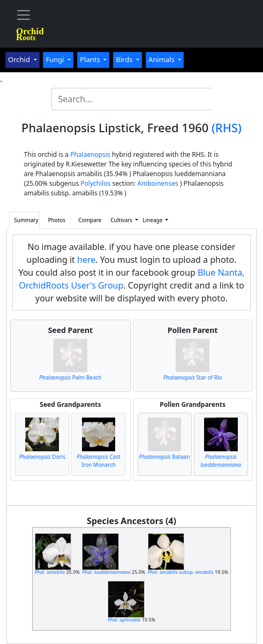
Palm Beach (70, 377)
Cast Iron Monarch (99, 461)
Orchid (20, 59)
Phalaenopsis (90, 154)
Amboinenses (158, 183)
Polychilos (95, 183)
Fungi (56, 59)
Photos (57, 220)
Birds (125, 59)
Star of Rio (193, 377)
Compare (90, 220)
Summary (26, 220)
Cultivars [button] (122, 220)
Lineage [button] (153, 220)
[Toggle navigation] (24, 15)
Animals (162, 59)
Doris (42, 457)
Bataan (165, 457)
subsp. (181, 572)
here (86, 260)
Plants (91, 59)
